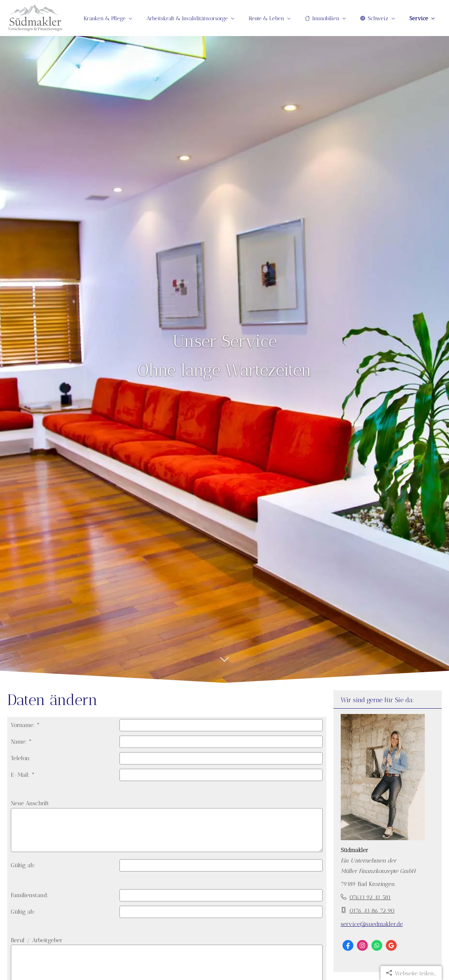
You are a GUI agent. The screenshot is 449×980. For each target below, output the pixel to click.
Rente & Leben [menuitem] (266, 18)
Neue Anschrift (30, 803)
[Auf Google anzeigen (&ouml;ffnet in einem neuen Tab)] (391, 945)
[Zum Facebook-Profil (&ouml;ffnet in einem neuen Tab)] (348, 945)
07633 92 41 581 (370, 897)
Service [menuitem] (419, 18)
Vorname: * (25, 725)
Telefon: (21, 758)
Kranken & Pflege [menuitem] (105, 18)
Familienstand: (30, 895)
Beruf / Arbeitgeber (37, 940)
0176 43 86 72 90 (372, 911)
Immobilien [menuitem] (322, 18)
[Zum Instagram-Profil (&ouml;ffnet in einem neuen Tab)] (362, 945)
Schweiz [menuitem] (374, 18)
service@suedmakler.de (372, 924)
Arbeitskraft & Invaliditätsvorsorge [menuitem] (187, 18)
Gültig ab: (23, 865)
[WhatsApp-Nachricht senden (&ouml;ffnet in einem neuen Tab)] (377, 945)
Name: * (21, 742)
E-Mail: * (23, 775)
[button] (224, 663)
